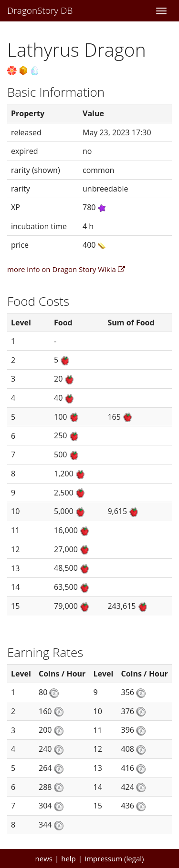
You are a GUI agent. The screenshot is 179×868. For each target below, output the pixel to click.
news (44, 858)
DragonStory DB (40, 10)
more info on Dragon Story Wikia (66, 269)
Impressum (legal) (114, 858)
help (68, 858)
